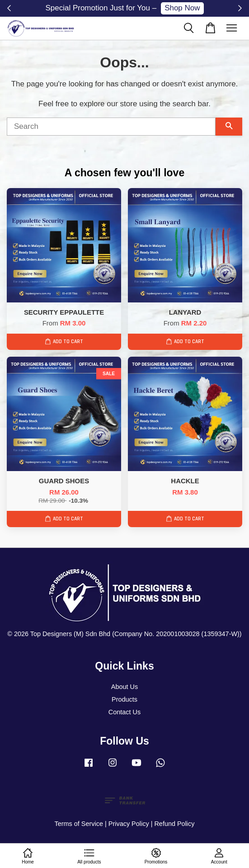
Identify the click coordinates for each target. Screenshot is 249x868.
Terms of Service (79, 824)
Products (125, 699)
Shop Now (182, 8)
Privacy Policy (129, 824)
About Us (125, 687)
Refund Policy (174, 824)
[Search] (111, 127)
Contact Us (125, 712)
